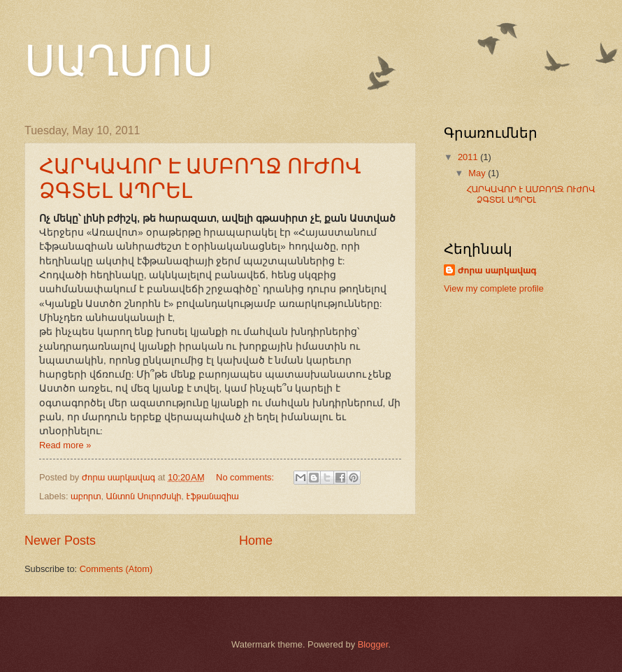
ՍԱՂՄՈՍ (119, 62)
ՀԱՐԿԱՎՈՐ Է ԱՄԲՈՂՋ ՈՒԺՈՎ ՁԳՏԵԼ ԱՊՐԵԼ (530, 194)
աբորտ (86, 496)
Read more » (65, 445)
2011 (469, 157)
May (478, 173)
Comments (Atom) (116, 569)
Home (256, 541)
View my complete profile (494, 288)
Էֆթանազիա (213, 496)
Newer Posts (60, 541)
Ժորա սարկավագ (497, 270)
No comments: (246, 477)
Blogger (373, 644)
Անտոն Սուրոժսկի (144, 496)
